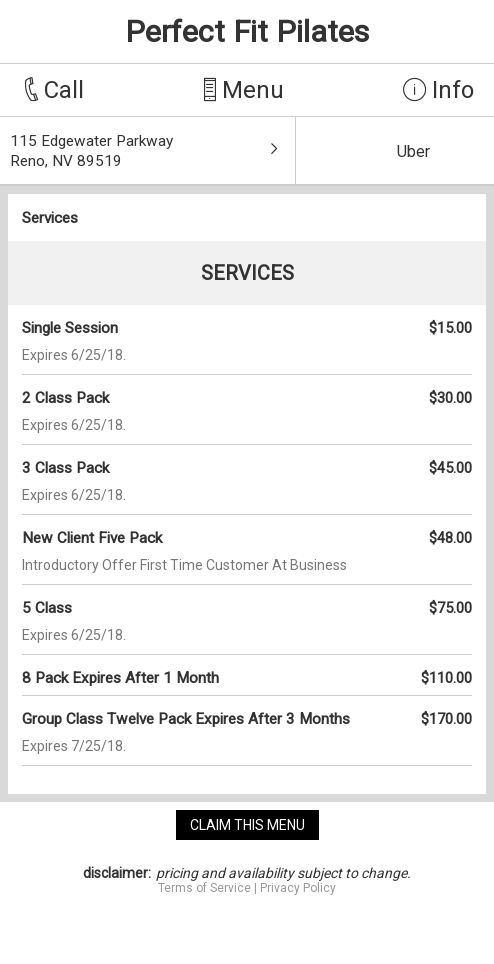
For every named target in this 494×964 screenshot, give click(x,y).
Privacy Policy (298, 888)
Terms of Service (204, 888)
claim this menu (247, 825)
